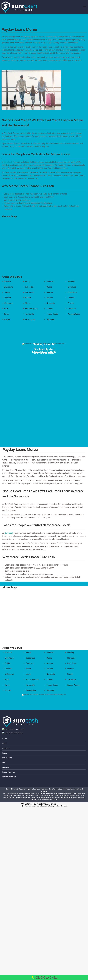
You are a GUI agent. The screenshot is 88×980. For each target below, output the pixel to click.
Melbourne (8, 303)
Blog (4, 762)
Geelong (50, 292)
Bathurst (50, 281)
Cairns (49, 287)
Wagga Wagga (74, 314)
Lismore (71, 298)
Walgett (7, 319)
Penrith (71, 303)
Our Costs (6, 748)
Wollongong (30, 319)
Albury (28, 281)
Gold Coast (72, 292)
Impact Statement (9, 772)
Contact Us (6, 767)
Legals (5, 753)
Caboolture (30, 287)
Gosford (7, 298)
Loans (5, 743)
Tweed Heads (52, 314)
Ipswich (50, 298)
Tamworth (72, 309)
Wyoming (50, 319)
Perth (6, 309)
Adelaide (8, 281)
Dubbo (7, 292)
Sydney (50, 309)
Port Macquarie (32, 309)
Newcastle (51, 303)
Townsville (30, 314)
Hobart (28, 298)
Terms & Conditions (10, 793)
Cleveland (72, 287)
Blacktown (8, 287)
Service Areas (7, 758)
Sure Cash (8, 162)
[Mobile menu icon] (84, 7)
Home (5, 739)
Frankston (29, 292)
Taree (6, 314)
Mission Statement (9, 777)
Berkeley (71, 281)
